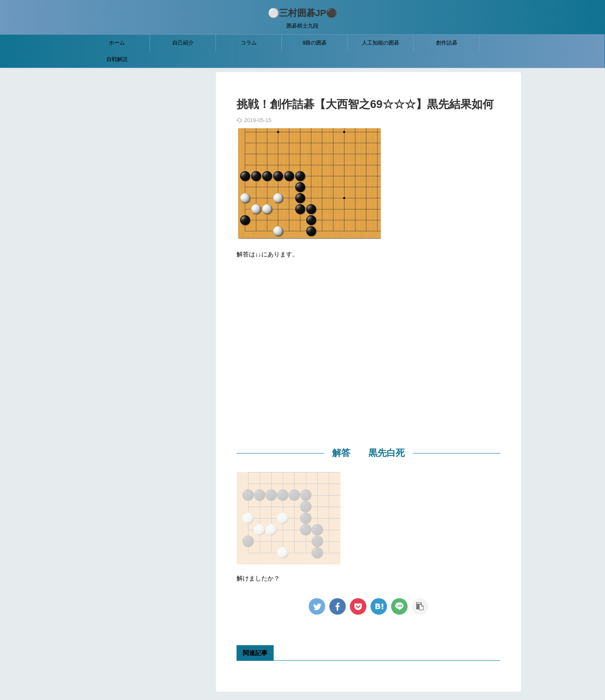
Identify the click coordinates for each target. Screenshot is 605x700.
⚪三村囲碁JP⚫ (303, 13)
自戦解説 (117, 59)
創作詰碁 (447, 43)
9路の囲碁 (315, 43)
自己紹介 (183, 43)
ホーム (117, 43)
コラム (249, 43)
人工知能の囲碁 (381, 43)
